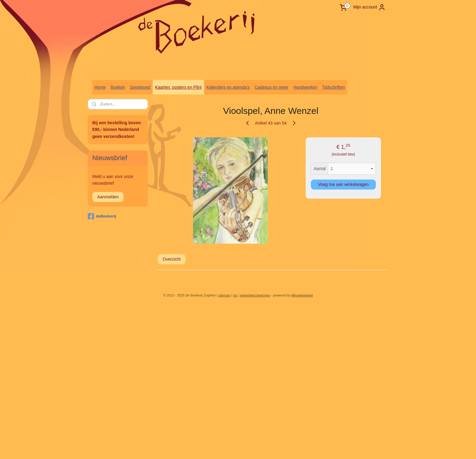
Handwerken (305, 87)
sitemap (224, 295)
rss (235, 295)
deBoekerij (102, 216)
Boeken (118, 87)
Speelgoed (140, 87)
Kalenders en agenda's (228, 87)
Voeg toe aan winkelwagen (343, 184)
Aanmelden (108, 197)
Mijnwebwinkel (302, 295)
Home (100, 87)
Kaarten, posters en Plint (178, 87)
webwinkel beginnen (255, 295)
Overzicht (172, 259)
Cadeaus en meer (272, 87)
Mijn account (370, 7)
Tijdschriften (333, 87)
